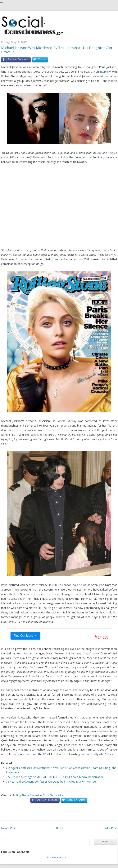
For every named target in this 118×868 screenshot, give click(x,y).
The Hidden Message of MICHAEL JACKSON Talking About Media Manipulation (55, 777)
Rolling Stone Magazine (27, 795)
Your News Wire (53, 795)
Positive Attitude (57, 857)
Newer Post (9, 828)
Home (60, 828)
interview (105, 72)
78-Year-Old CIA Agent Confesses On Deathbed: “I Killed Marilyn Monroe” (51, 782)
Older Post (110, 828)
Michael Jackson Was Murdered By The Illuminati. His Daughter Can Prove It (57, 50)
